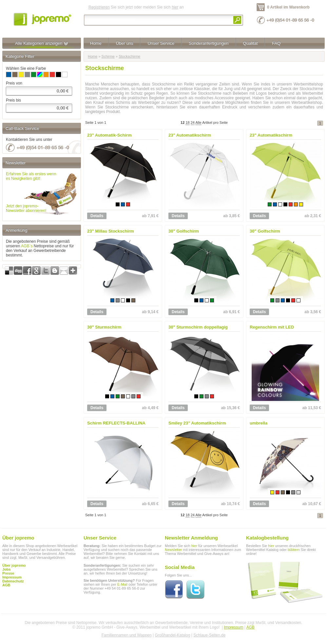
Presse (8, 573)
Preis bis (13, 100)
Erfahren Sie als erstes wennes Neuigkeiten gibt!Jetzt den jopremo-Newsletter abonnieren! (31, 192)
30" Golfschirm (184, 231)
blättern (294, 550)
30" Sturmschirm (104, 327)
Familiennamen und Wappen (127, 635)
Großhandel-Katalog (172, 635)
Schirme (108, 56)
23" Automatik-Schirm (109, 135)
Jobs (7, 569)
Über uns (125, 43)
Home (96, 43)
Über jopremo (14, 565)
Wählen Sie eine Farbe (26, 68)
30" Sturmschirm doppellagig (198, 327)
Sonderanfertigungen (209, 43)
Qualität (250, 43)
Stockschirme (129, 56)
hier (175, 7)
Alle (198, 123)
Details (97, 216)
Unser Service (161, 43)
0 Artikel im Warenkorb (288, 7)
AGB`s (27, 246)
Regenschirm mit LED (272, 327)
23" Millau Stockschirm (111, 231)
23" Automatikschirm (190, 135)
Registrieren (99, 7)
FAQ (276, 43)
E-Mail (122, 584)
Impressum (233, 627)
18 (187, 123)
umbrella (259, 423)
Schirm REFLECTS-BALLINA (116, 423)
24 (193, 123)
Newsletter (173, 550)
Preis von (14, 83)
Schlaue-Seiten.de (209, 635)
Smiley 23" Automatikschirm (197, 423)
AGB (6, 585)
